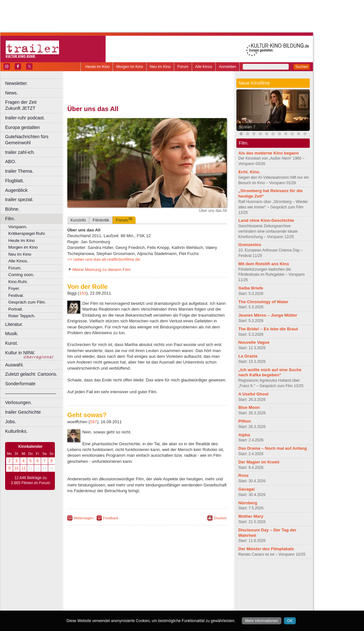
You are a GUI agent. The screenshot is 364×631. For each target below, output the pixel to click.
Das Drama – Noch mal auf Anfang (273, 448)
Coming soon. (21, 275)
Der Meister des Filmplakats (266, 549)
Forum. (15, 268)
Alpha (244, 435)
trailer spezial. (19, 199)
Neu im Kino (160, 67)
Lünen (131, 596)
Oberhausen (179, 596)
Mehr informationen (261, 621)
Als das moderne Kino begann (269, 153)
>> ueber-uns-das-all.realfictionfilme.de (104, 259)
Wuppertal (174, 601)
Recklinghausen (126, 601)
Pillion (245, 421)
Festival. (16, 295)
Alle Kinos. (18, 261)
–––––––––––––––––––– (31, 393)
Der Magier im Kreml (259, 462)
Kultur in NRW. (20, 353)
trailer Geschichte (23, 412)
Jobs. (11, 422)
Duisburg (194, 585)
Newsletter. (16, 83)
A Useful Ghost (253, 394)
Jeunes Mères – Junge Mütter (268, 315)
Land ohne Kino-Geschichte (266, 220)
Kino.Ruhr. (18, 282)
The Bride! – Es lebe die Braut (268, 329)
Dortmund (156, 585)
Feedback (111, 518)
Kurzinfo (78, 220)
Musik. (12, 334)
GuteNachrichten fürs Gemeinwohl (27, 140)
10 (16, 468)
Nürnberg (248, 503)
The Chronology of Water (263, 302)
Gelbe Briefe (251, 288)
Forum (183, 67)
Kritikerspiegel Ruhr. (27, 233)
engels (128, 580)
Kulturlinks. (16, 431)
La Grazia (248, 356)
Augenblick (16, 190)
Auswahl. (14, 365)
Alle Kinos (204, 67)
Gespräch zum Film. (27, 302)
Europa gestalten (22, 127)
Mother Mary (251, 516)
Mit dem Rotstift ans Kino (264, 264)
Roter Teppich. (22, 316)
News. (11, 93)
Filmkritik (101, 220)
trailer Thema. (19, 171)
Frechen (116, 590)
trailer (147, 580)
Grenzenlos (250, 245)
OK (290, 621)
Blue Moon (249, 407)
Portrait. (16, 309)
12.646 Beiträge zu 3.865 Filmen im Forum (30, 480)
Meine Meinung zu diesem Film (102, 270)
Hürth (182, 590)
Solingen (149, 601)
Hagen (157, 590)
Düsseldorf (175, 585)
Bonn (112, 585)
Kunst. (12, 343)
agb (183, 574)
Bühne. (12, 209)
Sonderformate (20, 384)
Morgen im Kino (130, 67)
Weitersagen (84, 518)
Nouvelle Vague (254, 342)
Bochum (98, 585)
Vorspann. (18, 227)
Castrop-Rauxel (132, 585)
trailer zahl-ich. (20, 152)
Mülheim (146, 596)
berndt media (120, 574)
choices (113, 580)
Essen (102, 590)
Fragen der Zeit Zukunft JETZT (35, 105)
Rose (243, 475)
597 (93, 422)
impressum (143, 574)
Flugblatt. (15, 181)
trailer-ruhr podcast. (25, 118)
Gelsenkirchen (137, 590)
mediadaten (199, 574)
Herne (171, 590)
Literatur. (14, 324)
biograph (96, 580)
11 (23, 468)
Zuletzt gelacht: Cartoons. (31, 374)
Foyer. (14, 288)
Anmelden (227, 67)
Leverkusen (114, 596)
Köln (193, 590)
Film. (10, 219)
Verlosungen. (19, 402)
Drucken (220, 518)
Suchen (302, 67)
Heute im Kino (97, 67)
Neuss (160, 596)
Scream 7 (247, 127)
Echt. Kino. (249, 172)
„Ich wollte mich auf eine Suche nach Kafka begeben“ (270, 372)
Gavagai (246, 489)
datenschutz (166, 574)
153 (83, 293)
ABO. (11, 162)
